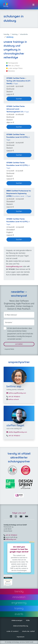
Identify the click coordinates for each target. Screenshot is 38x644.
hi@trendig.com (11, 539)
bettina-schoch (13, 399)
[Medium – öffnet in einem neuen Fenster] (27, 517)
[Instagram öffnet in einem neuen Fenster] (16, 517)
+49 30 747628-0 (14, 397)
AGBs (28, 620)
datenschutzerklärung (21, 626)
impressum (21, 637)
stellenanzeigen (17, 620)
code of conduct (13, 631)
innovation (19, 597)
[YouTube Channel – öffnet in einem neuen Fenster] (21, 517)
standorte (24, 34)
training (15, 34)
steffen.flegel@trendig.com (17, 432)
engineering (19, 603)
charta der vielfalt (28, 631)
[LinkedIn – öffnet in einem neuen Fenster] (11, 517)
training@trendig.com (14, 267)
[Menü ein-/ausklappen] (33, 5)
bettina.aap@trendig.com (16, 393)
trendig (6, 34)
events (19, 614)
